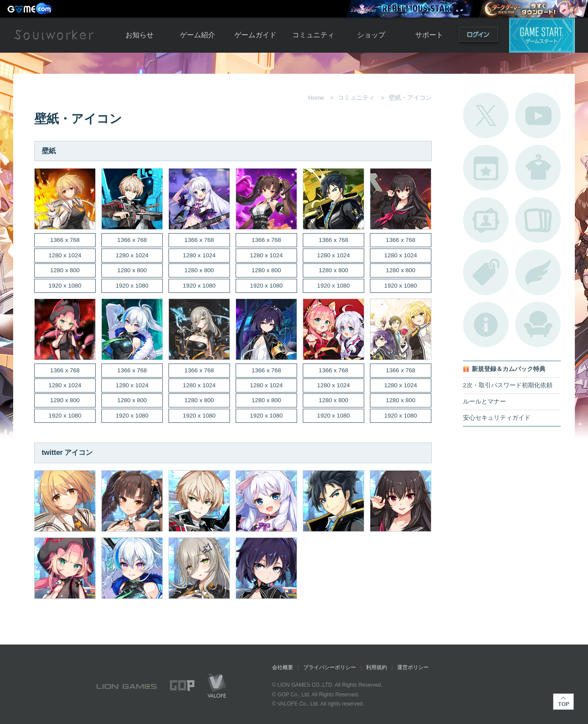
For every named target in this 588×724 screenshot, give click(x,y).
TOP (563, 702)
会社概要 (283, 667)
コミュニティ (313, 35)
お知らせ (140, 35)
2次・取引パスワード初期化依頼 (508, 385)
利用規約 (376, 667)
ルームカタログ (538, 324)
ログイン (478, 36)
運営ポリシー (413, 667)
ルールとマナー (484, 402)
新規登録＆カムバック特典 (509, 369)
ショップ (371, 35)
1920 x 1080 (65, 286)
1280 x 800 (65, 270)
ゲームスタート (542, 35)
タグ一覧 (486, 272)
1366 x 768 (65, 240)
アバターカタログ (538, 168)
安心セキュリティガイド (497, 418)
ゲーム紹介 (197, 35)
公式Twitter (486, 115)
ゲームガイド (255, 35)
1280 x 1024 (65, 255)
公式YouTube (538, 115)
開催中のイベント (486, 168)
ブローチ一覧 (538, 272)
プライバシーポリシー (330, 667)
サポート (429, 35)
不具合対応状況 (486, 324)
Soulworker (54, 35)
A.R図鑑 (538, 220)
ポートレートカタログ (486, 220)
